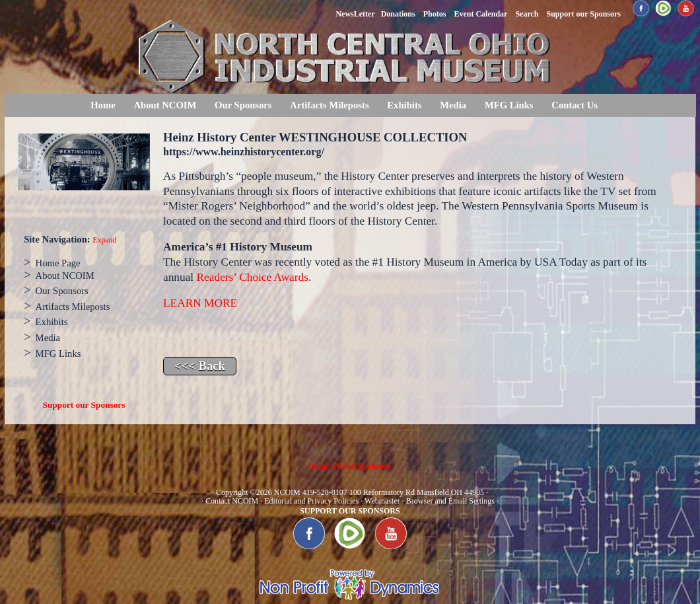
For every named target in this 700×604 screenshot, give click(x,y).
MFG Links (509, 105)
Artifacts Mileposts (329, 105)
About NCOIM (165, 105)
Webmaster (382, 501)
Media (453, 105)
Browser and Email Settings (450, 501)
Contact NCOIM (232, 501)
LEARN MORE (200, 303)
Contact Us (575, 105)
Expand (104, 240)
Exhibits (404, 105)
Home (103, 105)
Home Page (58, 263)
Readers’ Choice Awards (253, 277)
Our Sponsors (243, 105)
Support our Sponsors (84, 405)
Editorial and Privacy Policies (311, 501)
